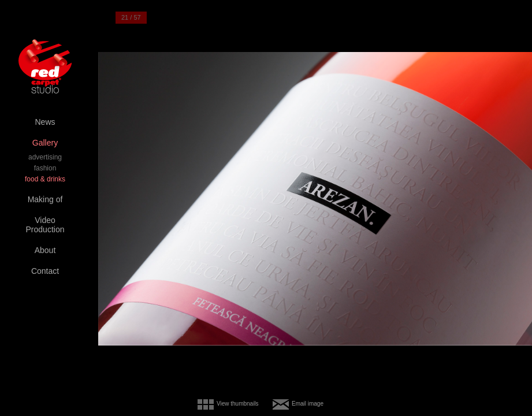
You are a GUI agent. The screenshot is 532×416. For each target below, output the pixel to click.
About (45, 250)
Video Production (45, 225)
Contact (45, 271)
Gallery (45, 143)
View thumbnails (238, 404)
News (45, 122)
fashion (45, 168)
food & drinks (45, 179)
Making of (45, 199)
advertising (45, 157)
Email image (308, 404)
